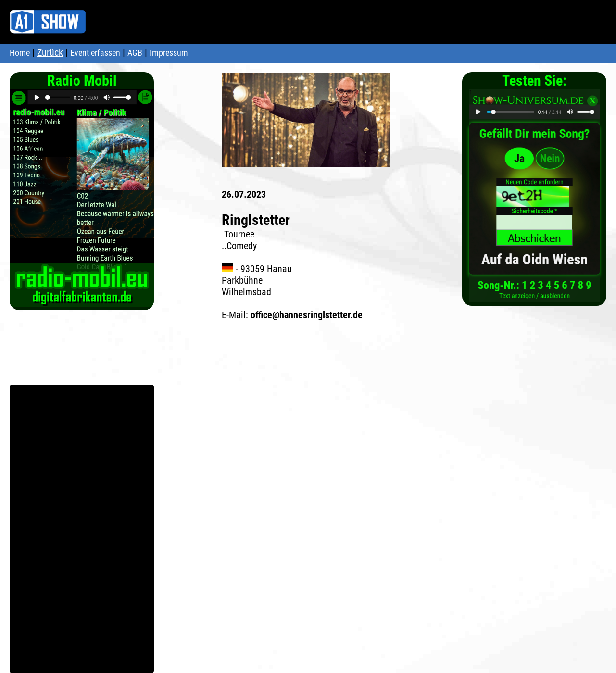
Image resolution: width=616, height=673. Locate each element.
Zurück (50, 52)
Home (20, 53)
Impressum (169, 53)
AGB (135, 53)
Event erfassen (95, 53)
